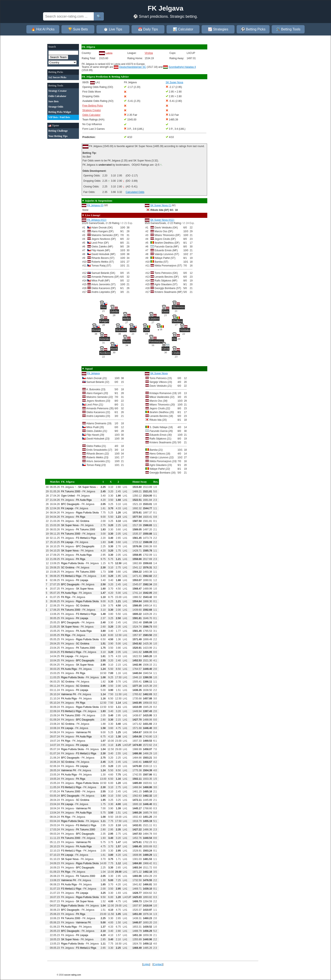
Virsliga (149, 53)
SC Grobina (83, 521)
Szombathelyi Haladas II (182, 67)
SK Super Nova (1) (161, 205)
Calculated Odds (135, 192)
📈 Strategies (218, 29)
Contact (158, 964)
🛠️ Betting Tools (288, 29)
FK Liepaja (67, 508)
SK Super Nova (159, 373)
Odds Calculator (91, 115)
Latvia (109, 53)
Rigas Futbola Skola (87, 513)
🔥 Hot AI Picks (43, 29)
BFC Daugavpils (70, 504)
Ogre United (68, 496)
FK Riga (81, 517)
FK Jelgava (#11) (97, 220)
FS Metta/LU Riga (86, 538)
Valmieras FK (69, 694)
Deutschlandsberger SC (133, 67)
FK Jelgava (93, 373)
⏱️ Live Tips (113, 29)
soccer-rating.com (73, 975)
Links (146, 964)
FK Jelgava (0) (95, 205)
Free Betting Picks (93, 106)
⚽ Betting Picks (253, 29)
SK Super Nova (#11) (162, 220)
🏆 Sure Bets (78, 29)
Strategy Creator (92, 110)
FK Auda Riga (84, 500)
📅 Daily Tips (148, 29)
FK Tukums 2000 (71, 491)
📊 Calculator (183, 29)
